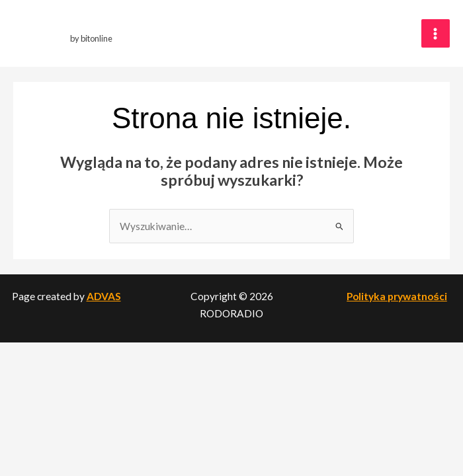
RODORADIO (96, 27)
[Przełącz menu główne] (436, 33)
